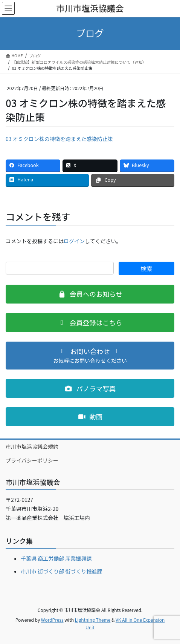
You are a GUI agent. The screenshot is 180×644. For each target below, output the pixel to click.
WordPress (52, 620)
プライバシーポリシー (32, 460)
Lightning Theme (93, 620)
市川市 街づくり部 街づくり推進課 (61, 571)
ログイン (74, 241)
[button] (90, 294)
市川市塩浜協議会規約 (32, 446)
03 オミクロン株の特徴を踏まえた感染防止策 (59, 139)
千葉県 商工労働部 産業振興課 (56, 558)
